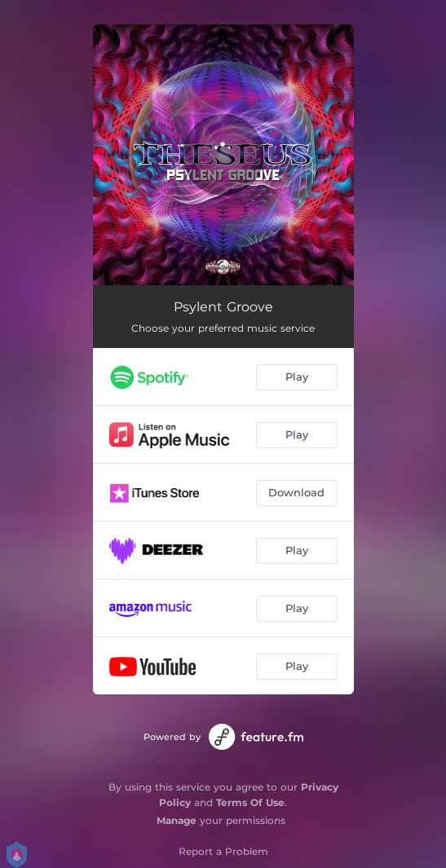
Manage (177, 820)
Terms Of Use (250, 802)
